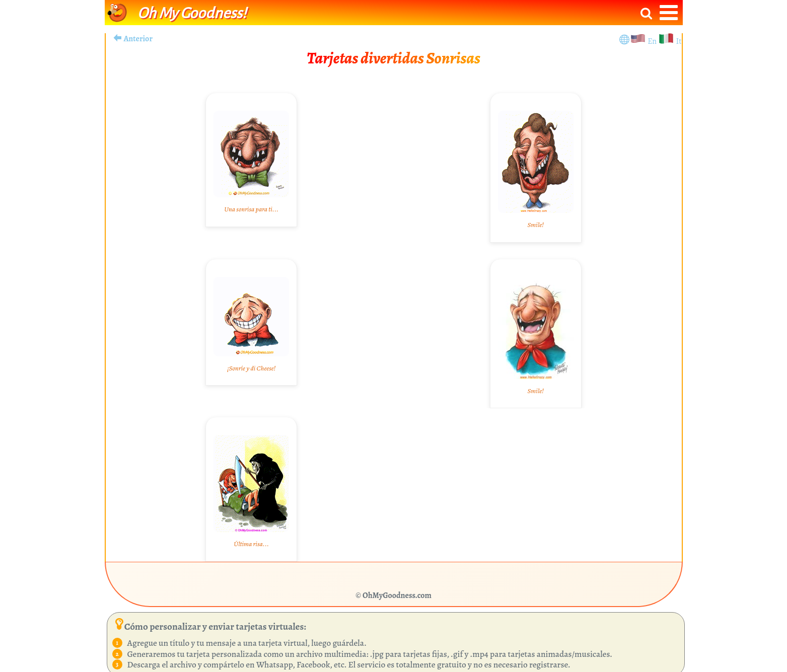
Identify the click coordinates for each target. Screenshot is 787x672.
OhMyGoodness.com (397, 595)
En (653, 41)
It (678, 41)
